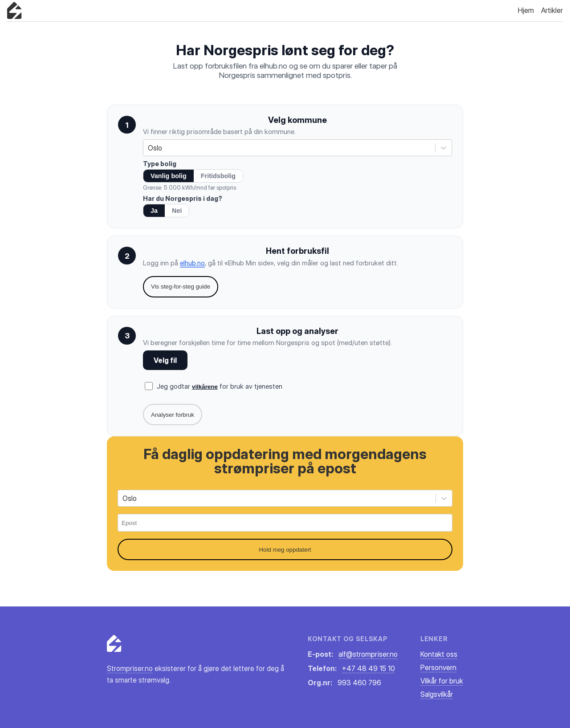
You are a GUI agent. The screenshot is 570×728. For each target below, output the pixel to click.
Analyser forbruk (173, 415)
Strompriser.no (130, 668)
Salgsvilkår (437, 694)
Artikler (552, 10)
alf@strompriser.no (368, 654)
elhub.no (192, 263)
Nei (177, 211)
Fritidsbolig (218, 176)
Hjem (526, 10)
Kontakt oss (439, 654)
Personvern (438, 667)
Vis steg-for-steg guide (181, 287)
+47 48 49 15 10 (368, 668)
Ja (154, 211)
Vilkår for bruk (442, 681)
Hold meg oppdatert (285, 550)
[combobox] (149, 148)
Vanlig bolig (169, 176)
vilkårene (205, 387)
